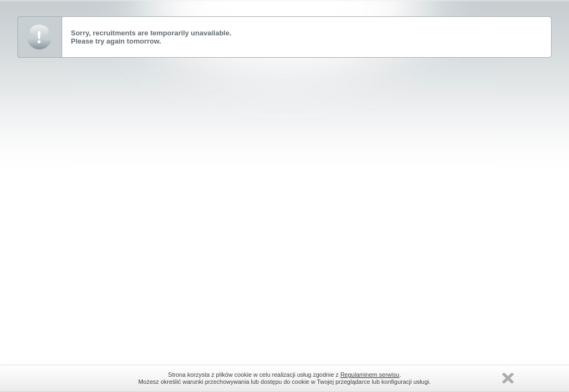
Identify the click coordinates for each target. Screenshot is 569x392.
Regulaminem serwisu (370, 375)
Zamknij (508, 378)
